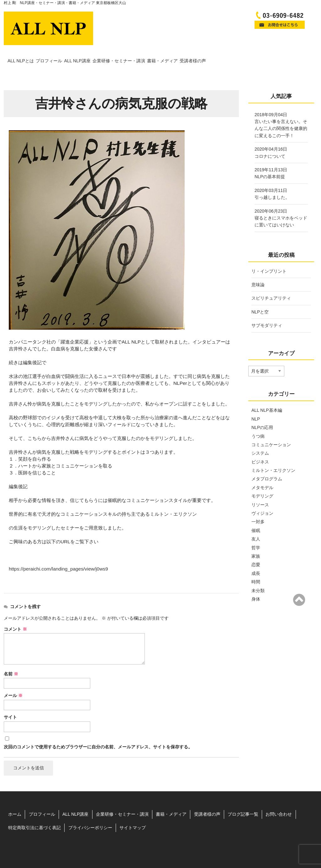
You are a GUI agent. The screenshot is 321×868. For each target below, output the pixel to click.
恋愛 (256, 549)
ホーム (15, 798)
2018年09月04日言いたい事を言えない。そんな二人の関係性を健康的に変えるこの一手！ (281, 109)
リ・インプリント (269, 255)
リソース (260, 488)
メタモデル (262, 471)
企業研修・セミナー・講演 (178, 54)
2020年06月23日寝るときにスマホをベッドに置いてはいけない (281, 202)
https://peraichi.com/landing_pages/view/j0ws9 (58, 553)
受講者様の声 (288, 54)
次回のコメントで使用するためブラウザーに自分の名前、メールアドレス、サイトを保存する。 (98, 731)
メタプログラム (267, 463)
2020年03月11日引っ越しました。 (272, 178)
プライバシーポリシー (90, 812)
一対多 (258, 506)
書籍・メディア (240, 54)
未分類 (258, 574)
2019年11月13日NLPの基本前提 (271, 157)
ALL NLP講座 (118, 54)
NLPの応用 (262, 411)
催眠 (256, 514)
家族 (256, 540)
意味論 (258, 269)
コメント (15, 613)
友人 (256, 523)
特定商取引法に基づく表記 (34, 812)
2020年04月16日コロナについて (271, 137)
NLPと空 (260, 296)
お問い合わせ (279, 798)
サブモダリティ (267, 309)
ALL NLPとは (27, 54)
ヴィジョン (262, 497)
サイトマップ (133, 812)
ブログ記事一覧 (243, 798)
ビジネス (260, 446)
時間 (256, 566)
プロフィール (72, 54)
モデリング (262, 480)
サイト (10, 701)
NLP (256, 403)
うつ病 (258, 420)
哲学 (256, 531)
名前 (11, 658)
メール (13, 679)
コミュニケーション (271, 428)
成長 (256, 557)
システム (260, 437)
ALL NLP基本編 (267, 394)
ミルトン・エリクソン (273, 454)
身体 (256, 583)
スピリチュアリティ (271, 282)
